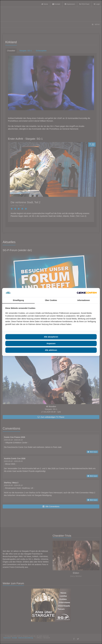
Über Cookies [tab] (51, 300)
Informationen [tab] (84, 300)
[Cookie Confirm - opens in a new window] (87, 293)
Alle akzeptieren (51, 337)
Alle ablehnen (51, 350)
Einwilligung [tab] (18, 300)
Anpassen (51, 343)
